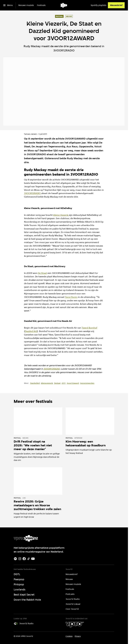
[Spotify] (15, 559)
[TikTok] (29, 559)
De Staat (42, 273)
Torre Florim (71, 297)
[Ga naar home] (64, 5)
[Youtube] (33, 559)
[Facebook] (24, 559)
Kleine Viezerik (61, 215)
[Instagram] (20, 559)
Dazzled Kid (31, 331)
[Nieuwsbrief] (116, 5)
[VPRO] (75, 625)
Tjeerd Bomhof (89, 328)
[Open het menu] (8, 5)
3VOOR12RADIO (32, 193)
